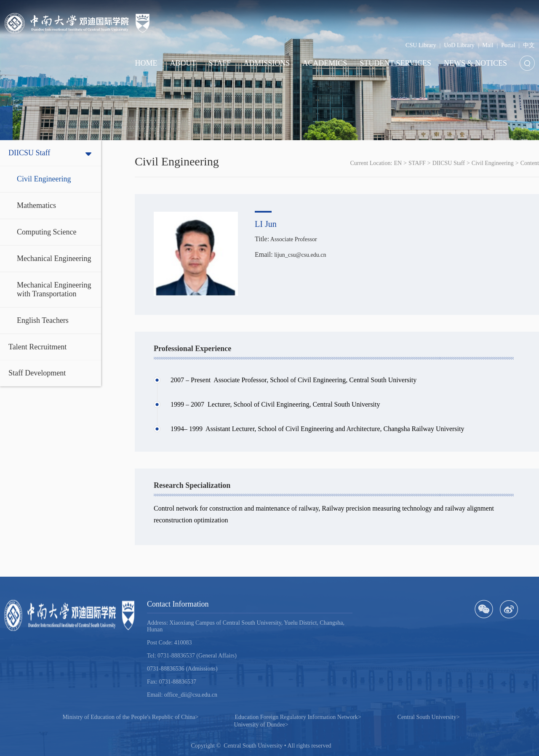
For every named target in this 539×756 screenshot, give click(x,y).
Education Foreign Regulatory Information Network (298, 717)
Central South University (429, 717)
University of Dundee (261, 725)
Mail (488, 45)
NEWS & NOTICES (475, 63)
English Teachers (43, 320)
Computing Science (47, 232)
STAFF (220, 63)
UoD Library (459, 45)
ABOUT (183, 63)
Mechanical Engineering (54, 258)
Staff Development (37, 373)
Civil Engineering (44, 179)
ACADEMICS (325, 63)
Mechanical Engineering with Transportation (54, 289)
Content (530, 163)
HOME (146, 63)
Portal (508, 45)
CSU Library (421, 45)
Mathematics (36, 205)
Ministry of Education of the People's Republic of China (130, 717)
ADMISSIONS (267, 63)
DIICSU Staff (29, 153)
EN (398, 163)
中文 (529, 45)
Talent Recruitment (37, 347)
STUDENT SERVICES (395, 63)
